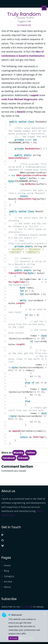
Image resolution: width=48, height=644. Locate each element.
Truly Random (24, 14)
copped (34, 95)
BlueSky (18, 453)
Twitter (31, 453)
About (7, 587)
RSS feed (26, 607)
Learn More (26, 638)
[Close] (45, 614)
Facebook (9, 458)
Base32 (21, 112)
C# (29, 21)
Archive (8, 582)
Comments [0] (24, 25)
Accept (13, 638)
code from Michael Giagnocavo (19, 99)
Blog (6, 571)
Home (7, 565)
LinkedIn (23, 458)
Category (9, 576)
